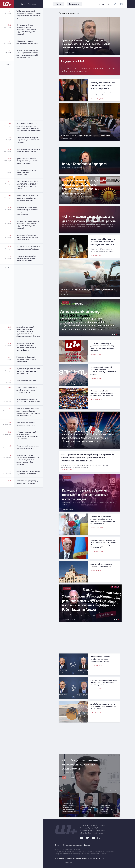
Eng (108, 4)
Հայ (99, 4)
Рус (104, 4)
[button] (112, 334)
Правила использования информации (78, 845)
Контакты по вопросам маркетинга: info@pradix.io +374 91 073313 (79, 858)
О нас (57, 845)
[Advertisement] (28, 91)
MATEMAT (68, 863)
